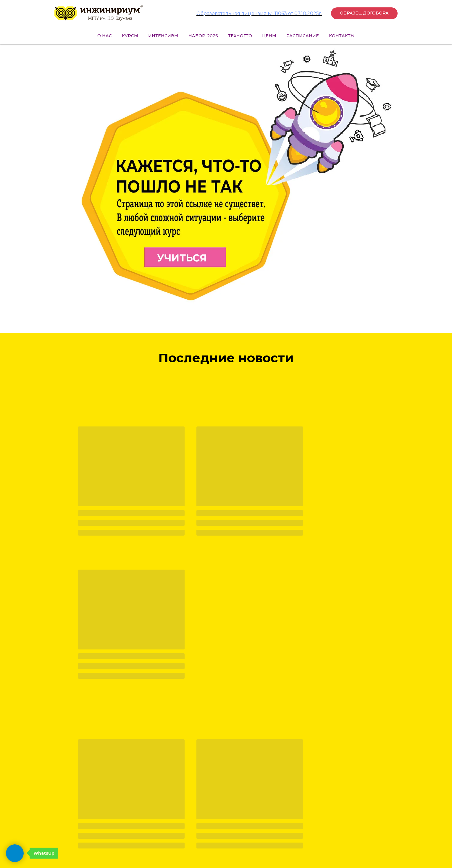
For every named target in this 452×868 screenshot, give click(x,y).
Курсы (130, 36)
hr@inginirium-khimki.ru (135, 835)
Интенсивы (163, 36)
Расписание (303, 36)
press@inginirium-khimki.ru (110, 827)
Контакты (342, 36)
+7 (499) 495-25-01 (121, 818)
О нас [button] (105, 36)
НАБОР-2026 (203, 36)
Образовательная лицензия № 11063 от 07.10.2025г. (259, 13)
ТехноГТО (240, 36)
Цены (269, 36)
